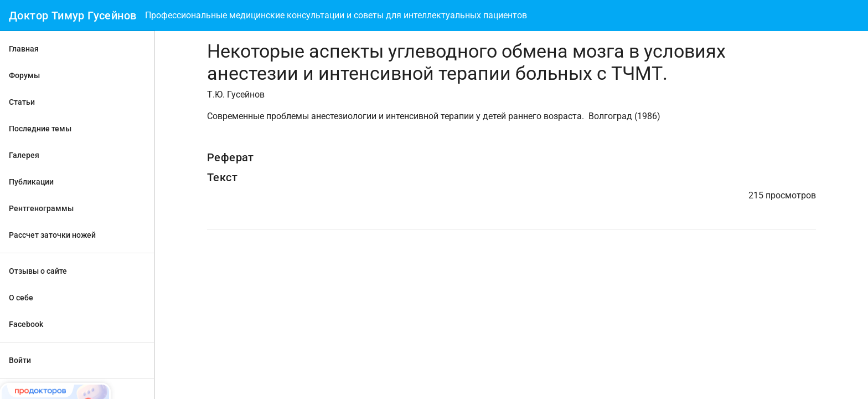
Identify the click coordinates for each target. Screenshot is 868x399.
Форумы (24, 75)
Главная (24, 49)
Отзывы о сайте (38, 271)
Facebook (26, 324)
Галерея (24, 155)
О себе (21, 298)
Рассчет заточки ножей (52, 235)
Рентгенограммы (41, 208)
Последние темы (40, 129)
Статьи (22, 102)
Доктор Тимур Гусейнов (73, 16)
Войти (20, 360)
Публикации (31, 182)
